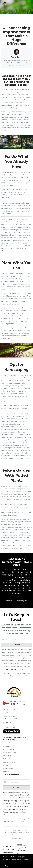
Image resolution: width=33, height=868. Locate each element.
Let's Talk (5, 765)
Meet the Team (7, 746)
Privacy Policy (16, 838)
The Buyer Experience (9, 759)
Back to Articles (10, 18)
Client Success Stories (9, 749)
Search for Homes (8, 743)
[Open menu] (31, 3)
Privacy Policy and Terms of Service (16, 669)
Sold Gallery (6, 772)
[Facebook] (3, 723)
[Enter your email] (18, 639)
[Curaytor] (11, 733)
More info (5, 860)
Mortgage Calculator (8, 768)
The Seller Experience (9, 762)
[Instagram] (11, 723)
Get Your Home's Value (9, 752)
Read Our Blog (7, 756)
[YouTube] (7, 723)
